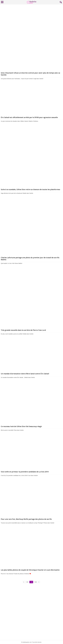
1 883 (35, 582)
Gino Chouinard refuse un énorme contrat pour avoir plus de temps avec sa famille (30, 74)
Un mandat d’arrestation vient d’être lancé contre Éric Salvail (25, 374)
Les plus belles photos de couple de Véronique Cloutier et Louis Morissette (30, 570)
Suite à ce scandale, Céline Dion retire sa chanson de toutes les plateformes (30, 189)
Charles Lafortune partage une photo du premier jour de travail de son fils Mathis (30, 259)
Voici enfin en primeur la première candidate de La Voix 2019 (25, 472)
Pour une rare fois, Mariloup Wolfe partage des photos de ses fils (26, 519)
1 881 (27, 582)
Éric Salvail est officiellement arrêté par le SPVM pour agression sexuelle (29, 117)
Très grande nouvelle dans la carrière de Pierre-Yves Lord (23, 330)
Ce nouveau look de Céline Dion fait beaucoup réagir (21, 426)
